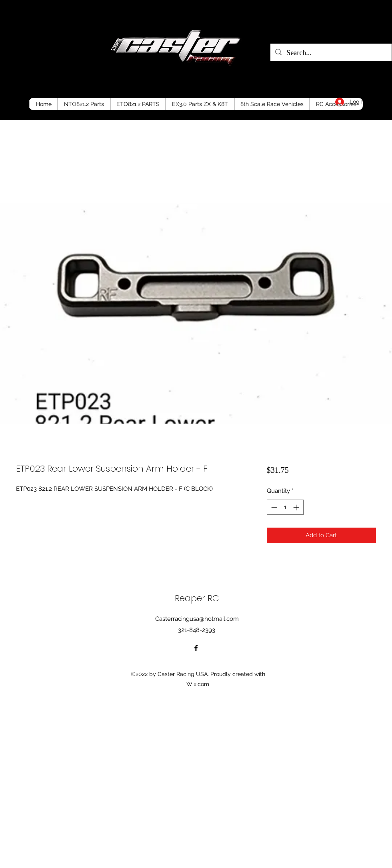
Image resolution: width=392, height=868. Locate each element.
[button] (379, 100)
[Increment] (297, 507)
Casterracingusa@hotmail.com (197, 619)
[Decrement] (273, 507)
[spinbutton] (285, 507)
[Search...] (331, 53)
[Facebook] (196, 648)
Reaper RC (197, 598)
